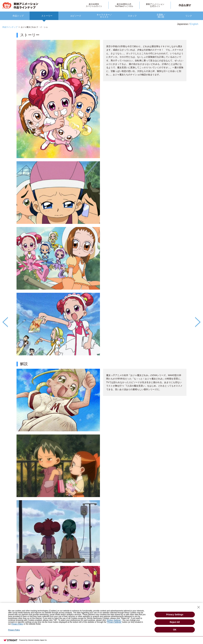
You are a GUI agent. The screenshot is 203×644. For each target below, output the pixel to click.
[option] (101, 332)
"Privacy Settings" (114, 620)
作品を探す (185, 5)
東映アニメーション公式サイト (155, 5)
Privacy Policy (17, 624)
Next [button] (198, 322)
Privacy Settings (175, 615)
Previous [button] (5, 322)
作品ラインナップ (10, 27)
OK (175, 630)
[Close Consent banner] (199, 607)
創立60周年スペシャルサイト (94, 5)
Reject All (175, 622)
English (194, 24)
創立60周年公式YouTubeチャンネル (124, 5)
